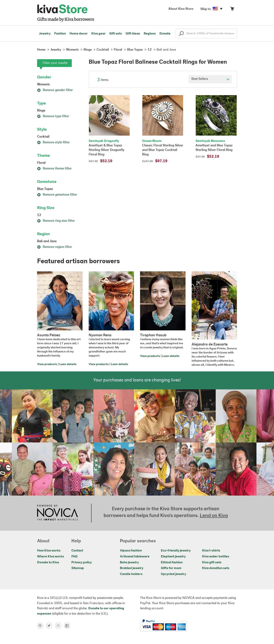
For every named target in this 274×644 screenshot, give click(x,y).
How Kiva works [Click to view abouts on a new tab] (49, 551)
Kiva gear (98, 34)
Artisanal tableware (135, 557)
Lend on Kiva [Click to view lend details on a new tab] (214, 516)
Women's (43, 85)
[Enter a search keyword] (206, 33)
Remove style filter (53, 143)
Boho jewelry (129, 563)
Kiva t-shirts (211, 551)
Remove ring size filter (56, 221)
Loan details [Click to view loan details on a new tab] (68, 364)
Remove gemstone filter (57, 195)
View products (47, 364)
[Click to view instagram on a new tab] (60, 626)
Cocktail (43, 137)
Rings (41, 111)
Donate (165, 34)
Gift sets (116, 34)
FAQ (74, 557)
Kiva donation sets (216, 568)
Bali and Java (47, 241)
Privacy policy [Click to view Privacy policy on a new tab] (82, 563)
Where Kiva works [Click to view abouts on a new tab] (51, 557)
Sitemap (78, 568)
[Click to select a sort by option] (210, 79)
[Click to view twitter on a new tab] (51, 626)
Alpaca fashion (131, 551)
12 (39, 215)
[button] (181, 35)
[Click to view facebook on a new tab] (68, 626)
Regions (150, 34)
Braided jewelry (132, 568)
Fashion (60, 34)
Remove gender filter (55, 90)
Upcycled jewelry (173, 574)
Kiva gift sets (212, 563)
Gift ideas (133, 34)
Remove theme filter (54, 169)
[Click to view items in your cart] (232, 9)
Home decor (79, 34)
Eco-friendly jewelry (176, 551)
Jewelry (45, 34)
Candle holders (131, 574)
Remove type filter (53, 116)
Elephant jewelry (173, 557)
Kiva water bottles (216, 557)
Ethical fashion (172, 563)
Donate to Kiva (48, 563)
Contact (77, 551)
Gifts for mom (171, 568)
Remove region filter (55, 247)
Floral (41, 163)
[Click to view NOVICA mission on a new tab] (57, 513)
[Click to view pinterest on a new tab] (42, 626)
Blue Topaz (45, 189)
